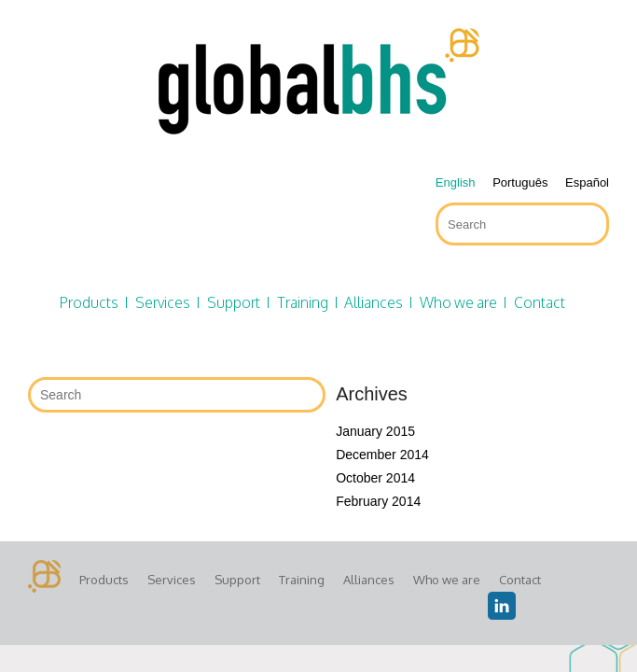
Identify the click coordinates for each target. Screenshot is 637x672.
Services (163, 302)
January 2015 (375, 431)
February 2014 (378, 501)
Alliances (374, 302)
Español (587, 182)
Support (234, 302)
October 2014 (375, 478)
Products (89, 302)
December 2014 (382, 455)
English (456, 182)
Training (303, 302)
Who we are (458, 302)
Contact (540, 302)
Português (520, 182)
